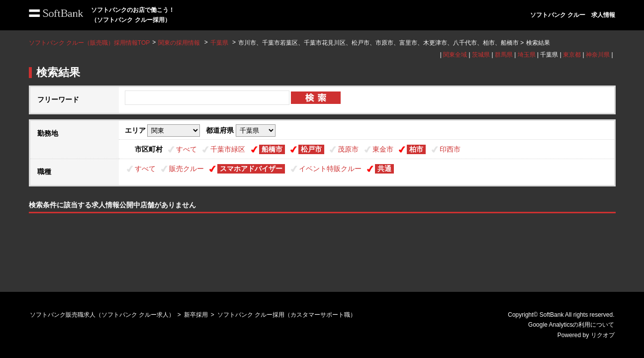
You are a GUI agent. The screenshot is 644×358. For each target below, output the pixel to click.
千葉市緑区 (228, 149)
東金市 (383, 149)
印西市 (450, 149)
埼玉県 (527, 55)
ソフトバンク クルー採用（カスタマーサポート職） (287, 315)
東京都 (572, 55)
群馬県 (504, 55)
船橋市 (272, 149)
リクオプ (603, 335)
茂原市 (348, 149)
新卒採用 (196, 315)
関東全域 (455, 55)
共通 (384, 169)
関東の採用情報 (180, 43)
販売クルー (186, 169)
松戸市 (311, 149)
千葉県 (219, 43)
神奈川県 (598, 55)
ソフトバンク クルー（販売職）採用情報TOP (90, 43)
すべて (186, 149)
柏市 (416, 149)
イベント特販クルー (330, 169)
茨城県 (481, 55)
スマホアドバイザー (251, 169)
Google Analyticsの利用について (571, 325)
